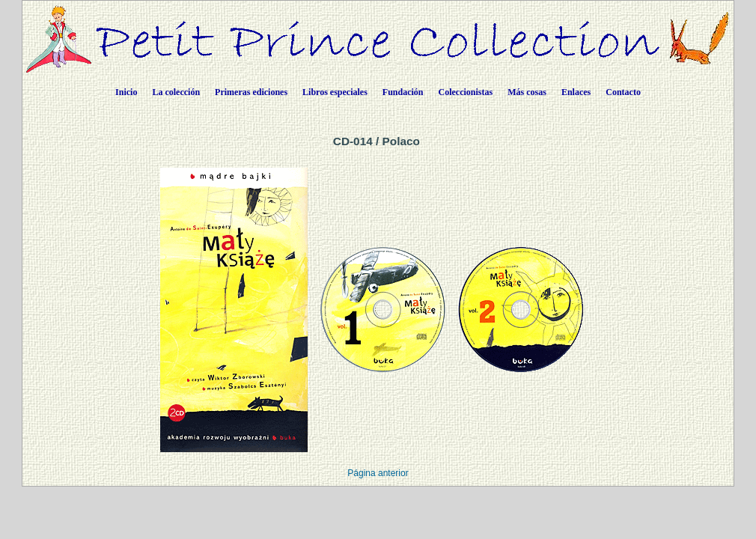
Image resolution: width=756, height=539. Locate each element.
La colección (176, 92)
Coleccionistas (466, 92)
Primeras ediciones (251, 92)
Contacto (623, 92)
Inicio (126, 92)
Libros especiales (335, 92)
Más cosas (527, 92)
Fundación (403, 92)
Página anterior (378, 473)
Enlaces (576, 92)
